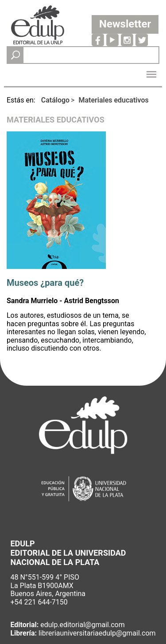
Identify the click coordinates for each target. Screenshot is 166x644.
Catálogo (55, 100)
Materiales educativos (113, 100)
